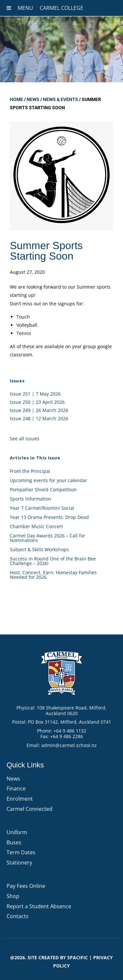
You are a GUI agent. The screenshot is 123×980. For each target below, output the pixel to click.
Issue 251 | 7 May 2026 (35, 394)
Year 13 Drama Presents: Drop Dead (49, 517)
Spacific (78, 957)
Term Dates (21, 852)
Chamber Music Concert (36, 526)
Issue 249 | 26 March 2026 (39, 410)
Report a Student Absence (39, 906)
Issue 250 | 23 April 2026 (37, 402)
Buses (14, 842)
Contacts (18, 916)
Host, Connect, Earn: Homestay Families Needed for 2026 (53, 575)
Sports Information (31, 499)
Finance (16, 788)
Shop (13, 896)
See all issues (25, 438)
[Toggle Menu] (9, 8)
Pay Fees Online (26, 886)
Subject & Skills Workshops (39, 549)
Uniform (17, 832)
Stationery (19, 863)
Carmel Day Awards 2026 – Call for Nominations (48, 538)
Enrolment (20, 799)
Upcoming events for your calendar (49, 480)
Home (16, 99)
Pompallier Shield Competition (43, 490)
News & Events (61, 99)
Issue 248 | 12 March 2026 (39, 418)
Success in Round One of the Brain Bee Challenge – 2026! (53, 561)
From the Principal (30, 471)
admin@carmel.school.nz (69, 745)
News (33, 99)
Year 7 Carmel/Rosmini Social (42, 508)
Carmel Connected (30, 809)
